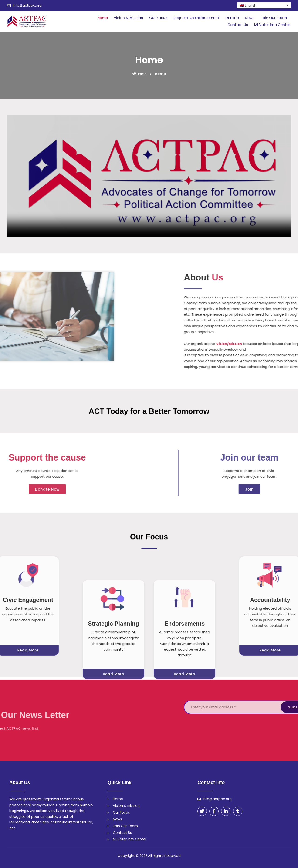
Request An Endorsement (196, 18)
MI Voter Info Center (272, 25)
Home (103, 18)
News (250, 18)
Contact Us (238, 25)
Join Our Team (274, 18)
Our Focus (158, 18)
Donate (232, 18)
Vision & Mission (129, 18)
